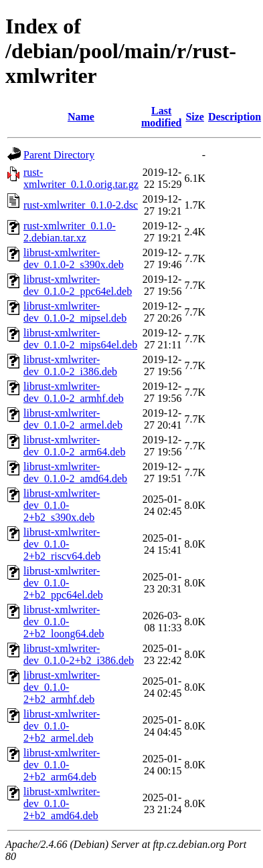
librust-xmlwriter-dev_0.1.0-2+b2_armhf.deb (62, 687)
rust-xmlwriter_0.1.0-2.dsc (81, 205)
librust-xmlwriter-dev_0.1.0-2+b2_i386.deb (79, 654)
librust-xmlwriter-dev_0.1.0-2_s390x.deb (74, 258)
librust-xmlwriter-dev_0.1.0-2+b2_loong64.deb (64, 622)
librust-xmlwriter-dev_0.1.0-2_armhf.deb (74, 392)
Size (195, 117)
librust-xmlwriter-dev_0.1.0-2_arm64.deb (74, 446)
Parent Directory (59, 155)
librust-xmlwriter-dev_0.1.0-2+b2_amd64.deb (62, 803)
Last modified (161, 117)
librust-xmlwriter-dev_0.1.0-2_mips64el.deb (80, 339)
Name (81, 117)
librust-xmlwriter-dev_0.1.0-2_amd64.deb (75, 472)
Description (235, 117)
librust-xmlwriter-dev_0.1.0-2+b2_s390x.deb (62, 505)
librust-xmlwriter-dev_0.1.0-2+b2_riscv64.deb (62, 544)
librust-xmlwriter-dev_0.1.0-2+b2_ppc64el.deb (63, 583)
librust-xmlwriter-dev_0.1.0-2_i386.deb (70, 365)
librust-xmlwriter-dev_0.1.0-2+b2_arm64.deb (62, 765)
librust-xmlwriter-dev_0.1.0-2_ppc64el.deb (78, 285)
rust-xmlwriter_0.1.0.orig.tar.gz (81, 178)
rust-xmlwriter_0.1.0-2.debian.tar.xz (70, 232)
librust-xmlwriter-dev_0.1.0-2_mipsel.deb (75, 312)
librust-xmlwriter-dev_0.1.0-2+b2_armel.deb (62, 726)
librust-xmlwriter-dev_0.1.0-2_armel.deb (73, 419)
